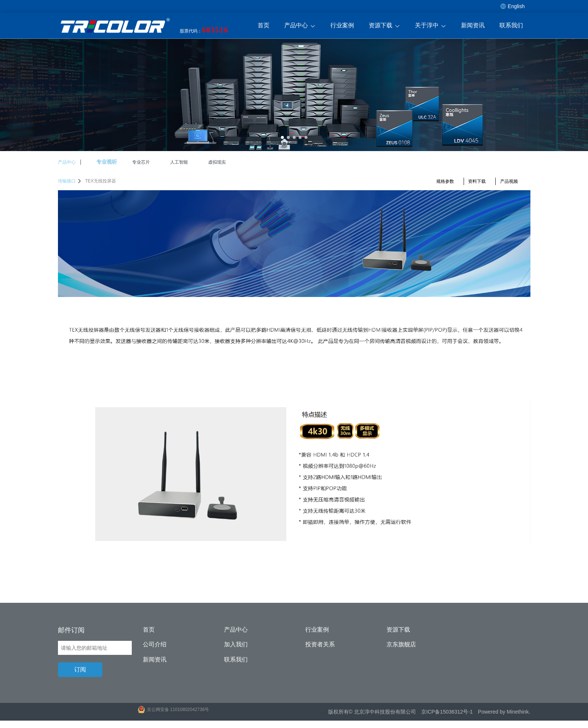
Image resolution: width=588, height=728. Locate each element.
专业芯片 (141, 162)
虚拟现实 (217, 162)
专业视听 (107, 162)
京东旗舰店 (401, 644)
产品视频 (509, 181)
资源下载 (384, 26)
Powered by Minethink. (504, 712)
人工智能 (179, 162)
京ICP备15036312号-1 (447, 712)
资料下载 (477, 181)
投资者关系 (320, 644)
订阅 (80, 669)
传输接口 (70, 181)
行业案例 (342, 25)
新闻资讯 (473, 25)
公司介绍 (155, 644)
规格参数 (445, 181)
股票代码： (204, 30)
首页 (264, 25)
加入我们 (236, 644)
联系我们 (511, 25)
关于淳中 (431, 26)
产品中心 (300, 26)
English (513, 6)
